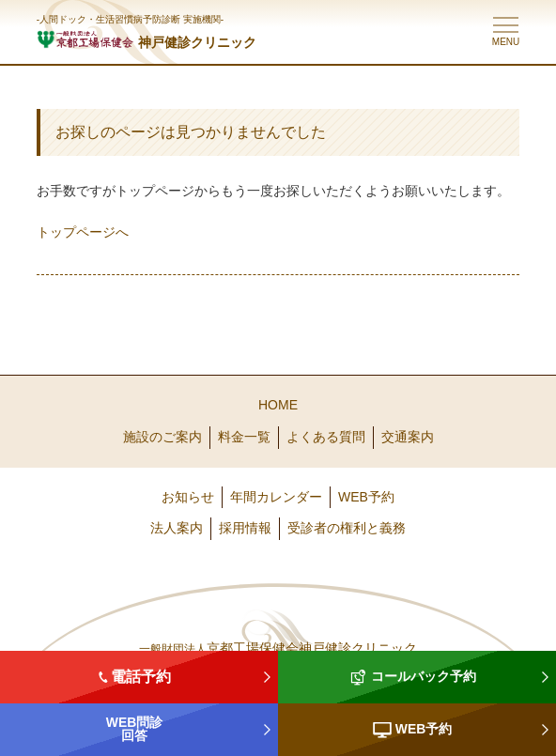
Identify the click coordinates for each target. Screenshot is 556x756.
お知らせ (188, 497)
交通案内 (408, 437)
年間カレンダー (276, 497)
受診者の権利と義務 (347, 528)
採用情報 (245, 528)
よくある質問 (326, 437)
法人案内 (177, 528)
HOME (278, 405)
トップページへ (83, 232)
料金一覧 (244, 437)
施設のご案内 (162, 437)
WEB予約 (366, 497)
